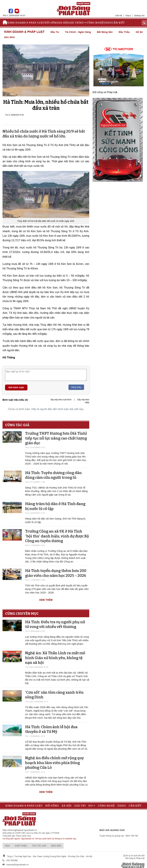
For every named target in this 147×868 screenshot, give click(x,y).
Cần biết (118, 23)
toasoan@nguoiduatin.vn (17, 865)
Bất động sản (105, 32)
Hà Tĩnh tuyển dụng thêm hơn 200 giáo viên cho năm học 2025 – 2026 (56, 573)
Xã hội (63, 23)
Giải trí (74, 23)
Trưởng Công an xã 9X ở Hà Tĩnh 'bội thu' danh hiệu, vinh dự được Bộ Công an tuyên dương (57, 536)
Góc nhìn (10, 37)
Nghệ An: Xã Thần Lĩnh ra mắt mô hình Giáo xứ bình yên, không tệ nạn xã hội (55, 658)
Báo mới (56, 846)
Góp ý (128, 16)
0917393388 (12, 860)
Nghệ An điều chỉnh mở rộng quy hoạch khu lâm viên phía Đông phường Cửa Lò (54, 763)
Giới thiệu (21, 846)
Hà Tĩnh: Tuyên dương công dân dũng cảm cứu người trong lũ (53, 475)
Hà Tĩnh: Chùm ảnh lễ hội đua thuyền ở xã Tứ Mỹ (51, 729)
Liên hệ (119, 16)
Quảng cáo (139, 16)
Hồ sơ (139, 32)
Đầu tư (55, 32)
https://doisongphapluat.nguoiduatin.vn (20, 830)
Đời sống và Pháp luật (105, 92)
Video (108, 23)
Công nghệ (95, 23)
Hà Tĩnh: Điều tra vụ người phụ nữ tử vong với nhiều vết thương (55, 624)
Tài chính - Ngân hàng (78, 32)
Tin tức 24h (39, 846)
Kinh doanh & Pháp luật (26, 23)
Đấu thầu (124, 32)
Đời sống (51, 23)
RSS (7, 846)
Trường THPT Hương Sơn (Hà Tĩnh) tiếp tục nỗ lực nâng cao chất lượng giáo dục (56, 438)
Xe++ (83, 23)
